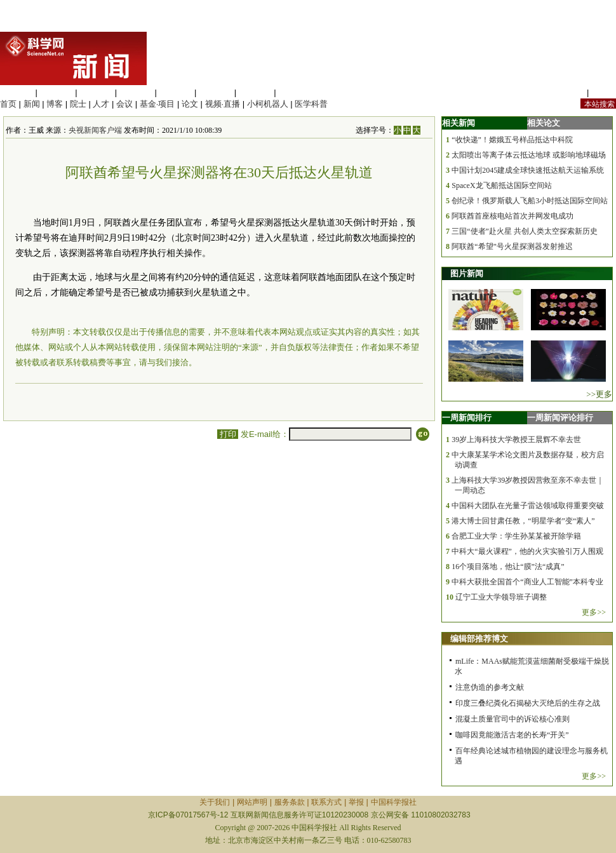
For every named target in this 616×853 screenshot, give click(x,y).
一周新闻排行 (467, 418)
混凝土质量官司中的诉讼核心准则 (512, 719)
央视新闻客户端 (95, 130)
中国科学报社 (394, 802)
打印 (228, 434)
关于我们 (215, 802)
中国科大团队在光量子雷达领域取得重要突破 (528, 506)
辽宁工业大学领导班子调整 (501, 597)
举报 (356, 802)
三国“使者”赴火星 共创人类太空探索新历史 (525, 231)
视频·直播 (223, 104)
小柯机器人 (268, 104)
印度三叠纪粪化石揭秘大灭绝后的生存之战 (528, 703)
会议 (124, 104)
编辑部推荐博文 (479, 639)
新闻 (32, 104)
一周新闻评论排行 (560, 418)
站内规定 (568, 92)
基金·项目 (157, 104)
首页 (8, 104)
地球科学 (215, 92)
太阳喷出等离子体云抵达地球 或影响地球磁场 (529, 155)
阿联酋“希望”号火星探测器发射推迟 (512, 246)
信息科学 (175, 92)
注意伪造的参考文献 (490, 687)
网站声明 (252, 802)
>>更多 (599, 394)
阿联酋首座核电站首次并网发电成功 (512, 216)
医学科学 (57, 92)
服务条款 (290, 802)
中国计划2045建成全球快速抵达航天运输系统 (528, 170)
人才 (101, 104)
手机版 (604, 92)
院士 (78, 104)
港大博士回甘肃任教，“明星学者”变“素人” (523, 521)
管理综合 (295, 92)
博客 (55, 104)
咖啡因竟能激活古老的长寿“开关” (512, 735)
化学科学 (96, 92)
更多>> (594, 612)
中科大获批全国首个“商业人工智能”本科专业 (527, 582)
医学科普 (311, 104)
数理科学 (255, 92)
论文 (190, 104)
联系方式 (326, 802)
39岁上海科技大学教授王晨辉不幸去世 (516, 440)
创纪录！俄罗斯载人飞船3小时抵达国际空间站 (530, 201)
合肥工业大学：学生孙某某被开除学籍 (516, 536)
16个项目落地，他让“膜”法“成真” (508, 567)
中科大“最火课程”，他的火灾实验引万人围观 (527, 551)
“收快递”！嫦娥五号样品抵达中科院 (512, 140)
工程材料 (136, 92)
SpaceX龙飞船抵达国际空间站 (501, 185)
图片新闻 (467, 273)
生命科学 (17, 92)
